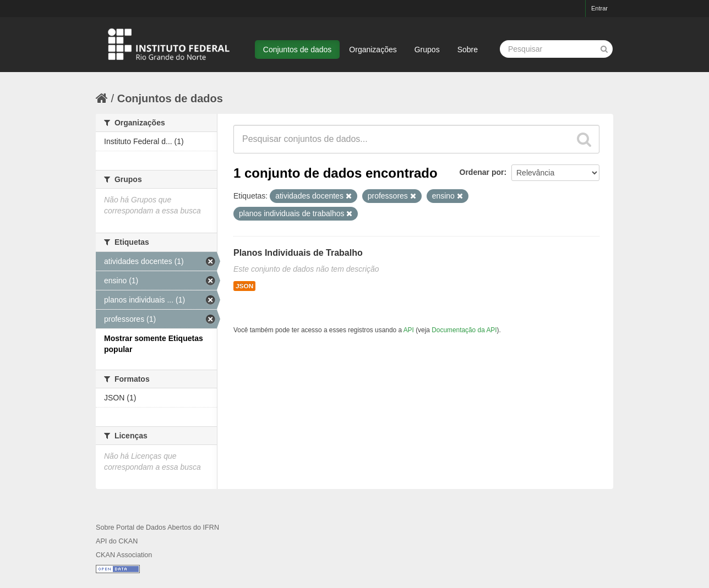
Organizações (373, 50)
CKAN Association (124, 555)
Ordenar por (482, 172)
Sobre (468, 50)
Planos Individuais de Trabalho (298, 253)
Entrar (599, 8)
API (409, 330)
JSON (244, 286)
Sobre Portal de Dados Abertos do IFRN (157, 527)
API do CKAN (117, 541)
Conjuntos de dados (298, 50)
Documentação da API (464, 330)
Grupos (427, 50)
